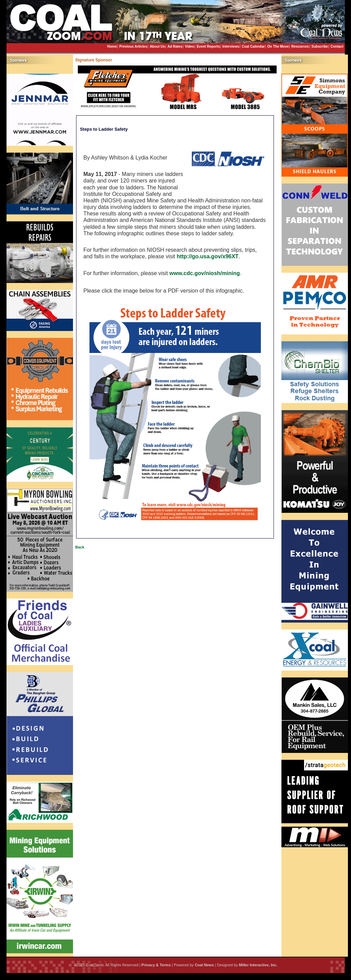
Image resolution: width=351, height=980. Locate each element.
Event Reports (208, 46)
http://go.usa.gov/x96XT (207, 256)
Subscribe (320, 46)
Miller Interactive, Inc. (258, 965)
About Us (157, 46)
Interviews (231, 46)
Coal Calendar (253, 46)
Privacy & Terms (156, 965)
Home (112, 46)
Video (189, 46)
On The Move (278, 46)
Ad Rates (175, 46)
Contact (337, 46)
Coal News (204, 965)
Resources (300, 46)
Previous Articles (133, 46)
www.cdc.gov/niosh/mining (205, 273)
